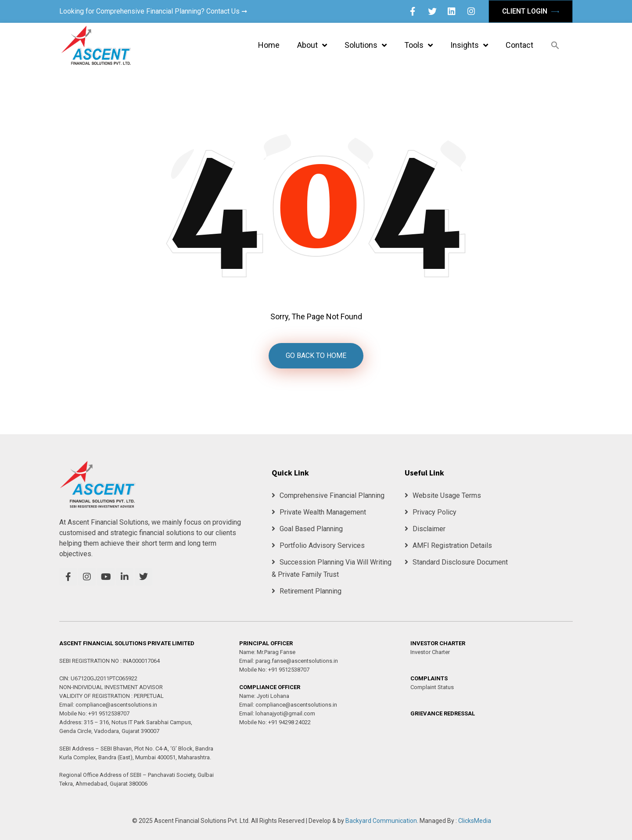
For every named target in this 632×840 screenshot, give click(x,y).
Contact (519, 45)
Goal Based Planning (307, 529)
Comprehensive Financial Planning (328, 495)
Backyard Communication (381, 821)
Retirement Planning (307, 591)
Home (269, 45)
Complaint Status (432, 687)
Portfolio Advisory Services (318, 545)
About (312, 45)
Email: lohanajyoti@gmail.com (277, 713)
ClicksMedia (475, 821)
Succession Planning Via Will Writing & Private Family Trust (332, 568)
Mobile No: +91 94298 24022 (275, 722)
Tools (418, 45)
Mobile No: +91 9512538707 (94, 713)
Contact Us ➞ (227, 11)
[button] (555, 45)
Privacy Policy (431, 512)
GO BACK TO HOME (316, 356)
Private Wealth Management (319, 512)
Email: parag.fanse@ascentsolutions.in (289, 661)
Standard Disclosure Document (456, 562)
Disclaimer (425, 529)
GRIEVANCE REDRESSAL (443, 713)
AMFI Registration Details (448, 545)
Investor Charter (430, 652)
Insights (469, 45)
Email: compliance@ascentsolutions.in (108, 705)
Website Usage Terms (443, 495)
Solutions (366, 45)
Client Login (531, 11)
